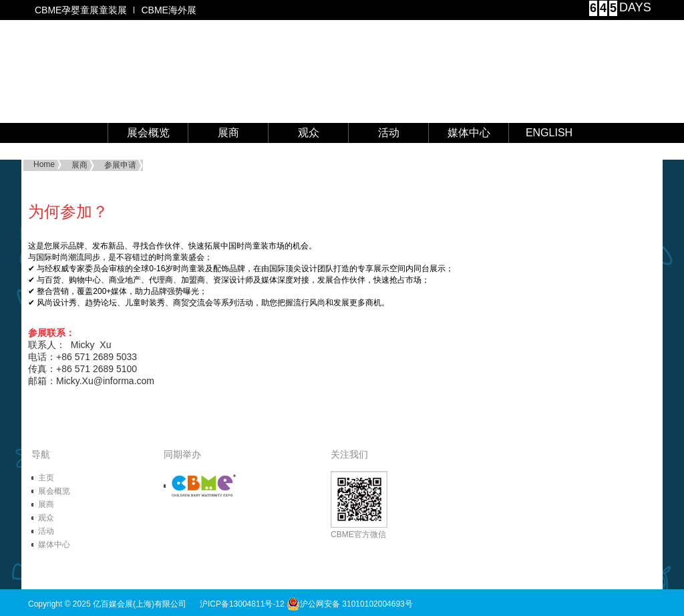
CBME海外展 (168, 10)
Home (44, 164)
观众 (309, 133)
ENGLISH (549, 133)
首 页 (68, 133)
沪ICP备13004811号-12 (242, 604)
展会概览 (148, 133)
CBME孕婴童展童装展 (81, 10)
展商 (228, 133)
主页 (46, 478)
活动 (389, 133)
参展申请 (120, 165)
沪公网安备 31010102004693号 (350, 604)
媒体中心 (469, 133)
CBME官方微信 (359, 505)
